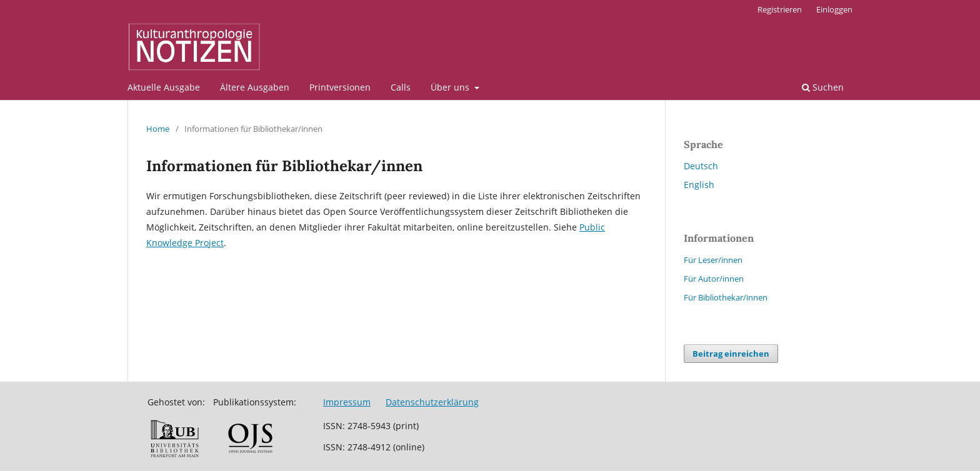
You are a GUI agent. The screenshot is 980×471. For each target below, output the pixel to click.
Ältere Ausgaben (255, 87)
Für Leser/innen (713, 260)
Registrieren (780, 9)
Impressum (347, 402)
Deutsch (701, 166)
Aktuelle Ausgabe (164, 87)
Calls (401, 87)
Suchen (823, 87)
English (699, 185)
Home (158, 129)
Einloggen (834, 9)
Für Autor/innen (714, 279)
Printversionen (340, 87)
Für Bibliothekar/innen (726, 297)
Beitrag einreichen (731, 354)
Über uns (451, 87)
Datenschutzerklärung (432, 402)
